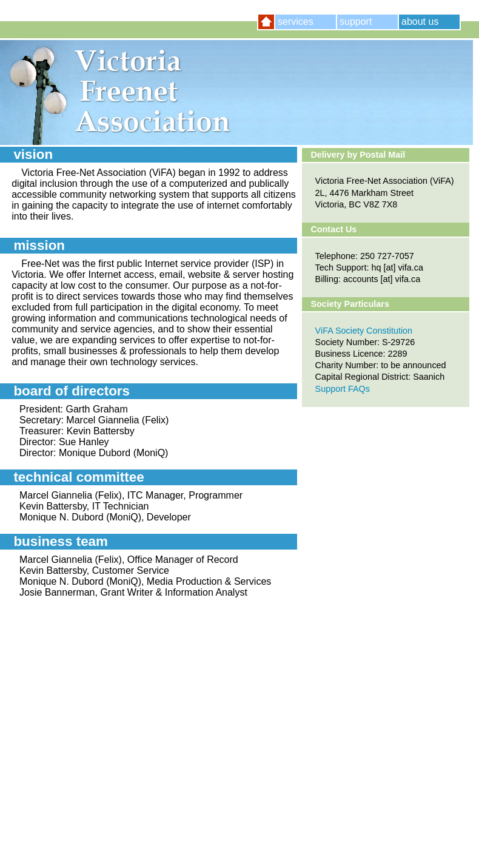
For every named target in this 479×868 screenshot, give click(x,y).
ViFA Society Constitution (364, 331)
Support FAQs (343, 389)
